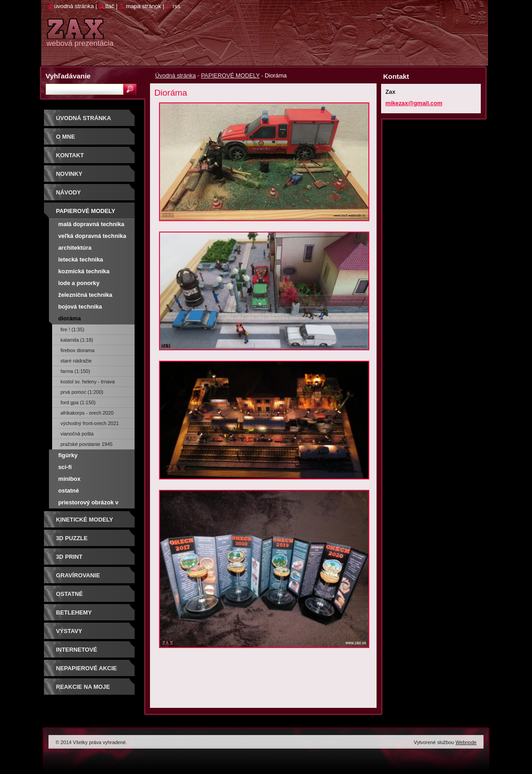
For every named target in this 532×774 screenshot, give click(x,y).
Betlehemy (74, 612)
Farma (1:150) (75, 371)
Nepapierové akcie (87, 668)
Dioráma (70, 318)
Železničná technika (85, 295)
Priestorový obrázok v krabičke (89, 504)
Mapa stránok (144, 6)
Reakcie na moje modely (83, 690)
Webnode (466, 742)
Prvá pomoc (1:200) (82, 392)
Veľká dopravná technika (92, 236)
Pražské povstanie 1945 (87, 444)
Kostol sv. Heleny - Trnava (88, 382)
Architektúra (75, 248)
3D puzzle (72, 538)
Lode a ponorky (79, 283)
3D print (69, 557)
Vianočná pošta (77, 434)
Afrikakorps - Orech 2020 (87, 413)
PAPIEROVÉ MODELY (230, 75)
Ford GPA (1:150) (78, 402)
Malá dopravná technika (92, 224)
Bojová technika (80, 307)
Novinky (69, 174)
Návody (69, 192)
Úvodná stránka (176, 75)
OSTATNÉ (70, 594)
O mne (66, 137)
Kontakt (70, 155)
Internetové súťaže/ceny (77, 653)
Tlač (110, 6)
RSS (177, 6)
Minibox (70, 479)
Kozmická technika (84, 271)
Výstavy (69, 631)
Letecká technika (81, 259)
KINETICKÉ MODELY (85, 520)
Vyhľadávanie (68, 76)
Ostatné (69, 491)
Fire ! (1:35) (73, 329)
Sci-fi (65, 467)
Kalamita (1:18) (77, 340)
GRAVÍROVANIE (78, 575)
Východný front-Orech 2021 (90, 423)
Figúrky (68, 455)
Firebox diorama (78, 350)
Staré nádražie (76, 361)
